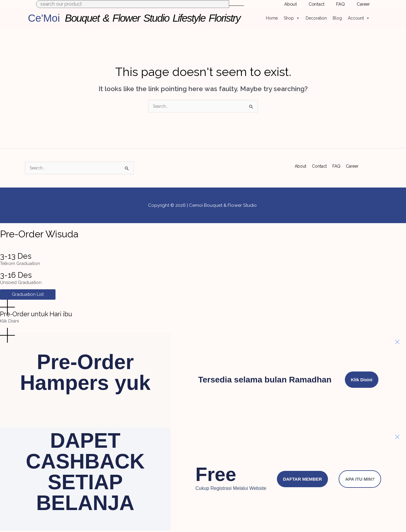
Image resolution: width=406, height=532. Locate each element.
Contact (320, 165)
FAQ (337, 165)
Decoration (316, 18)
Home (272, 18)
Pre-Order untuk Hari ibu (44, 315)
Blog (337, 18)
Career (353, 165)
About (300, 165)
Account (359, 18)
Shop (292, 18)
